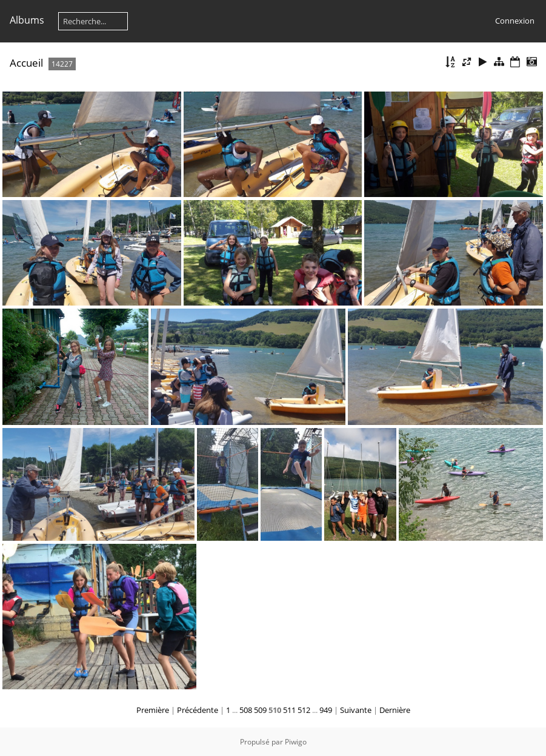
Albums (27, 20)
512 (304, 710)
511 (289, 710)
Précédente (198, 710)
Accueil (26, 63)
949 (326, 710)
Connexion (515, 21)
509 (260, 710)
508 (246, 710)
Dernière (395, 710)
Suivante (356, 710)
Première (153, 710)
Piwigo (296, 742)
